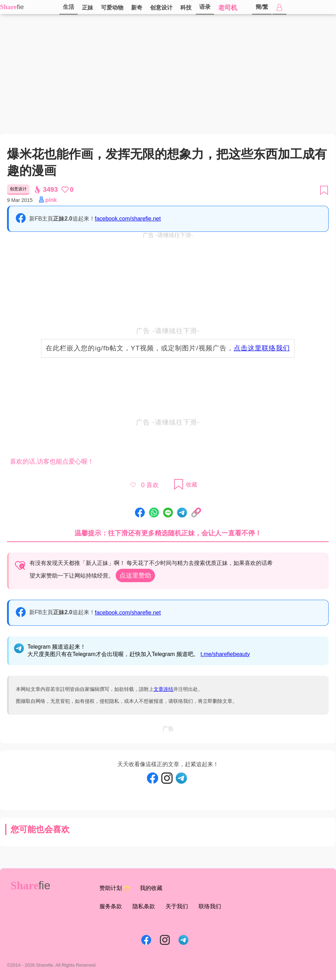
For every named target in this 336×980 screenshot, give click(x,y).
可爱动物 (112, 8)
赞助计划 (114, 889)
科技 (186, 8)
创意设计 (161, 8)
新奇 (137, 8)
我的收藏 (151, 888)
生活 (69, 7)
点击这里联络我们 (262, 348)
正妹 (88, 8)
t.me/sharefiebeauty (225, 654)
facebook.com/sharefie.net (128, 219)
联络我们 (210, 906)
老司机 (228, 8)
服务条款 (111, 906)
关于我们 (177, 906)
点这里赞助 (135, 575)
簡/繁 (262, 7)
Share (8, 7)
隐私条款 (144, 906)
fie (20, 7)
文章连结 (163, 689)
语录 (205, 7)
